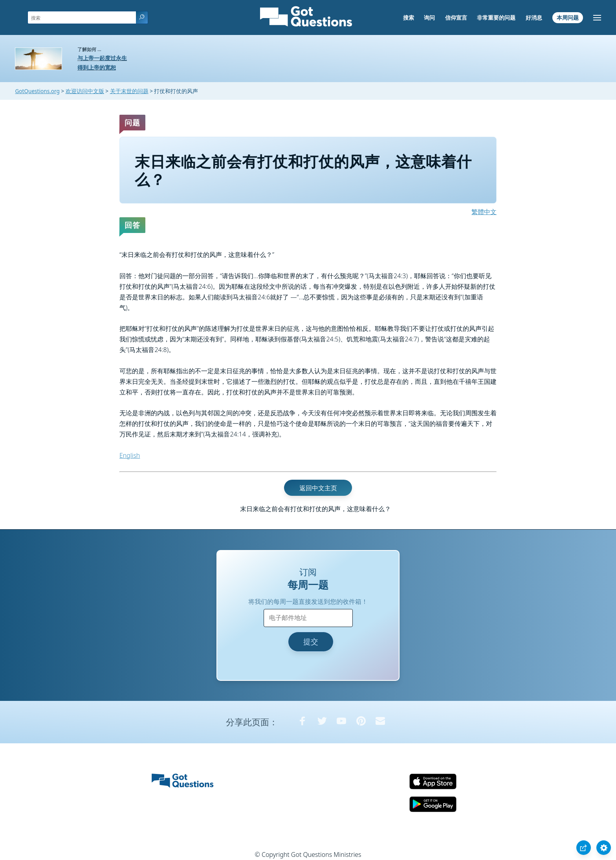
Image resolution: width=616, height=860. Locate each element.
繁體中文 (484, 212)
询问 (429, 17)
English (130, 455)
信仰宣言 (456, 17)
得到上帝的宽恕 (97, 67)
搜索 (409, 17)
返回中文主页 (318, 488)
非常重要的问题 (496, 17)
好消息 (534, 17)
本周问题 (568, 17)
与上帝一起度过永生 (102, 58)
